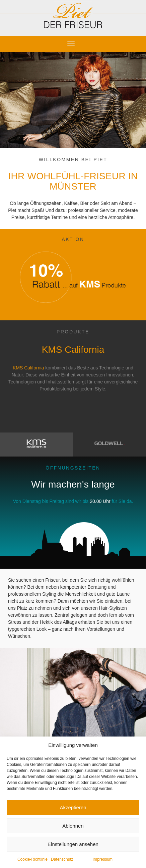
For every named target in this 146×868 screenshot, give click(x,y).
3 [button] (68, 422)
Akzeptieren (73, 807)
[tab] (36, 445)
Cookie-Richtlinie (32, 859)
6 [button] (98, 422)
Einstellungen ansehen (73, 844)
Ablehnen (73, 826)
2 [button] (58, 422)
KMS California (28, 368)
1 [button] (48, 422)
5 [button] (88, 422)
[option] (73, 364)
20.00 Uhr (100, 501)
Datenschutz (62, 859)
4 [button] (78, 422)
